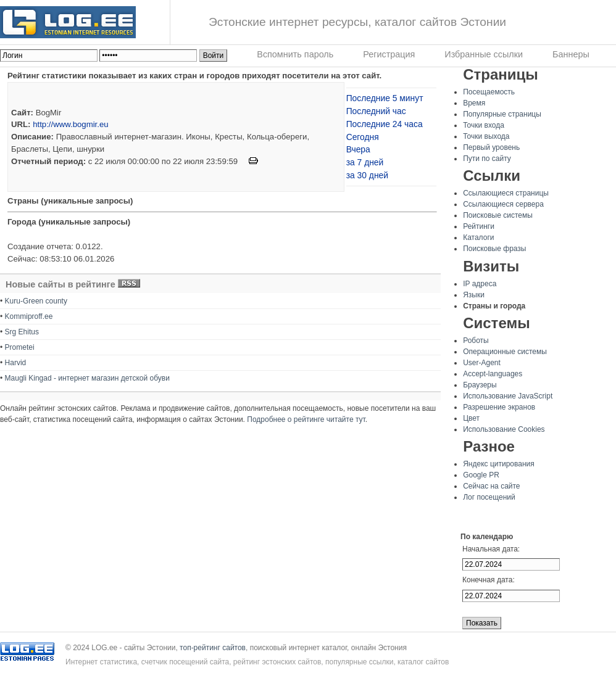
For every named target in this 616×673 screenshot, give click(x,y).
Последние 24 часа (385, 124)
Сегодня (363, 137)
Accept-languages (493, 374)
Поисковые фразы (494, 249)
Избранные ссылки (484, 54)
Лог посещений (489, 497)
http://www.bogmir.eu (70, 124)
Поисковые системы (498, 215)
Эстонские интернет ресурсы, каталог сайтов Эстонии (357, 22)
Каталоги (478, 237)
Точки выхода (486, 136)
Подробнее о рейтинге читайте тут (306, 419)
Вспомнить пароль (295, 54)
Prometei (20, 347)
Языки (474, 295)
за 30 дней (367, 175)
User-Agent (482, 363)
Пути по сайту (487, 159)
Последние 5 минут (385, 98)
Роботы (476, 341)
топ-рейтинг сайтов (213, 648)
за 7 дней (365, 162)
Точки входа (484, 125)
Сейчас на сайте (491, 486)
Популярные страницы (502, 114)
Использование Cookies (504, 429)
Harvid (16, 363)
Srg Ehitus (22, 332)
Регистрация (389, 54)
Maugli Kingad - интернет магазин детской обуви (87, 378)
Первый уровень (491, 147)
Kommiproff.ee (29, 316)
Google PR (481, 475)
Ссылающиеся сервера (503, 204)
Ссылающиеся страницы (506, 193)
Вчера (358, 149)
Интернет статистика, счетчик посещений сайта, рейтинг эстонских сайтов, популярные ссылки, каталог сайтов (257, 662)
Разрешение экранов (499, 407)
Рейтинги (479, 226)
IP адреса (480, 284)
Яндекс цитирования (499, 464)
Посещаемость (489, 92)
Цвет (471, 418)
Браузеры (480, 385)
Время (474, 103)
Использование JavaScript (508, 396)
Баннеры (571, 54)
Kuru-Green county (36, 301)
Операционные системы (505, 352)
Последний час (376, 111)
